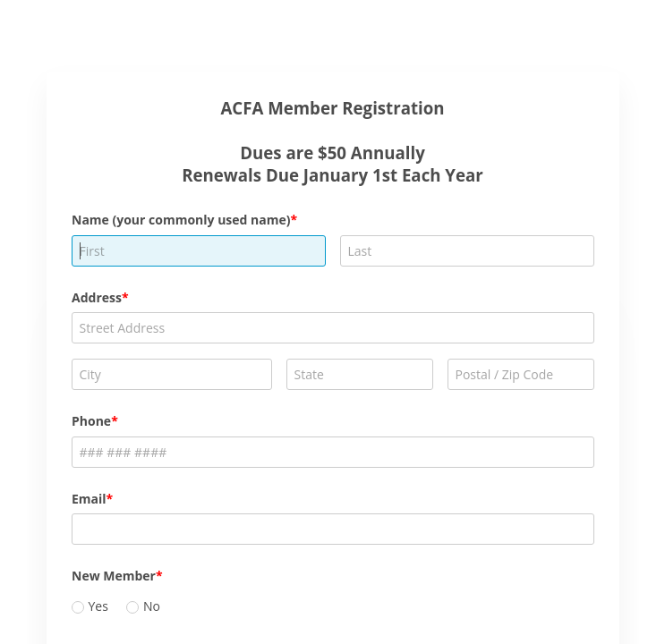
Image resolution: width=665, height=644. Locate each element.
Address (97, 297)
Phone (91, 421)
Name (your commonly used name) (181, 220)
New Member (114, 576)
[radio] (78, 607)
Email (89, 499)
